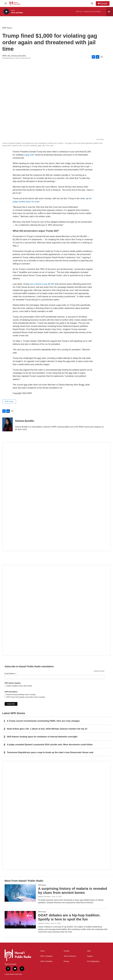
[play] (6, 12)
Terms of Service (70, 956)
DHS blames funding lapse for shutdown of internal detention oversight (42, 737)
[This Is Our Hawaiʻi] (56, 815)
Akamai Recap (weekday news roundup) (21, 695)
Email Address (11, 674)
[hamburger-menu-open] (6, 3)
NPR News (7, 28)
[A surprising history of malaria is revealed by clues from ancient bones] (20, 893)
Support (90, 956)
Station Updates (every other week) (19, 686)
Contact (66, 951)
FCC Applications (93, 961)
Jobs (89, 951)
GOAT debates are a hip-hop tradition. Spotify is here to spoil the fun (69, 917)
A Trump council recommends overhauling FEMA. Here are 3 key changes (43, 721)
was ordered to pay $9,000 (42, 284)
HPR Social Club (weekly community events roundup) (26, 697)
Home (43, 951)
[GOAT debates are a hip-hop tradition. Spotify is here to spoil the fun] (20, 920)
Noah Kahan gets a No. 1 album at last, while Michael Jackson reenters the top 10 (47, 729)
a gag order (29, 155)
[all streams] (110, 12)
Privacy (66, 961)
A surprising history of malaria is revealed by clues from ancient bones (73, 891)
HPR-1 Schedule (46, 956)
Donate (104, 4)
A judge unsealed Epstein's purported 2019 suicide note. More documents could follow (50, 745)
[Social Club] (56, 610)
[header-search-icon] (92, 3)
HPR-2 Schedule (46, 961)
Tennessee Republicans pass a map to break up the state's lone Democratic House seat (50, 752)
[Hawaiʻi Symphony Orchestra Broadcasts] (56, 497)
